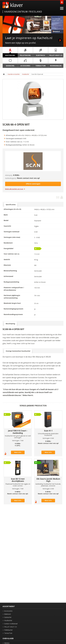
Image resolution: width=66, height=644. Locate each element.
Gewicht (7, 259)
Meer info (18, 452)
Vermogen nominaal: (14, 138)
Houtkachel (26, 74)
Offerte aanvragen (33, 184)
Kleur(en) (7, 265)
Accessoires (8, 611)
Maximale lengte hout (12, 303)
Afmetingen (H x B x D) (12, 209)
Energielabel (9, 248)
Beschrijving (10, 324)
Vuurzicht (7, 226)
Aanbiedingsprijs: (11, 178)
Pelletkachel (8, 630)
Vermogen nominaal (11, 232)
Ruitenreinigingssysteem (13, 309)
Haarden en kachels (14, 74)
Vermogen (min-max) (12, 237)
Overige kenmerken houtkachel (18, 351)
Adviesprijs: (9, 175)
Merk (6, 215)
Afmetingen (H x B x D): (15, 135)
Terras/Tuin (8, 633)
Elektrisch (8, 614)
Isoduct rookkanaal (11, 624)
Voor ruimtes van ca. (12, 254)
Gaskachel (8, 617)
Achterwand (8, 276)
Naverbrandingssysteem (13, 314)
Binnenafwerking (10, 271)
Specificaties (11, 205)
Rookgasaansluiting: (14, 145)
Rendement (8, 243)
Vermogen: (16, 441)
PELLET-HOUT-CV (10, 627)
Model (6, 220)
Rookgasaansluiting (11, 282)
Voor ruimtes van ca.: (14, 142)
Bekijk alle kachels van (14, 189)
